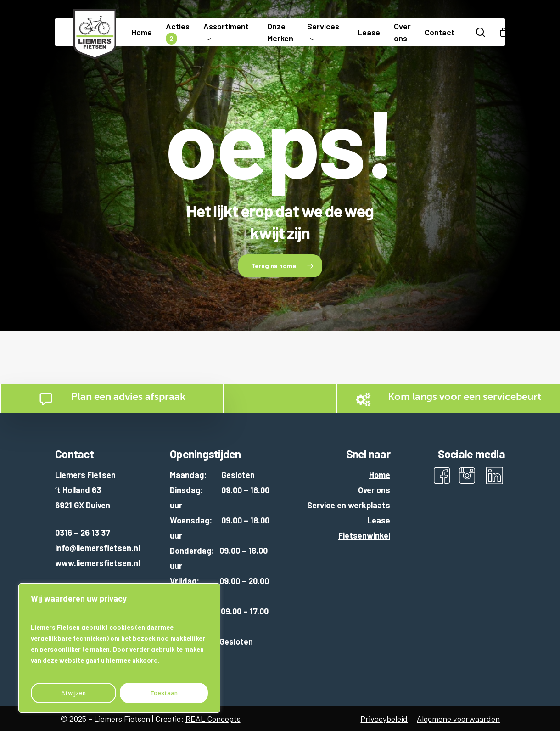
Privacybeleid (384, 719)
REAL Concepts (213, 719)
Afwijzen (73, 693)
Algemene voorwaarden (458, 719)
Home (380, 475)
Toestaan (164, 693)
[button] (280, 266)
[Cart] (504, 32)
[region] (119, 648)
